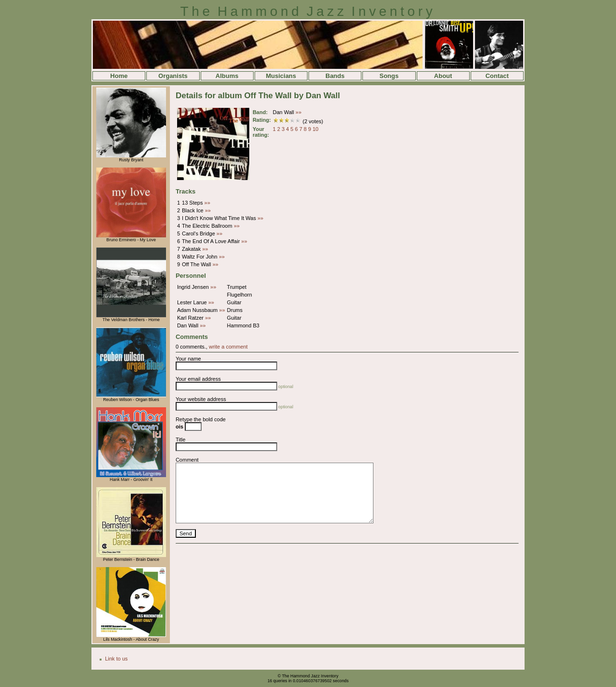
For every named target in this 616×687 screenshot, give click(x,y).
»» (298, 112)
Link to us (116, 659)
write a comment (228, 347)
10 (315, 129)
